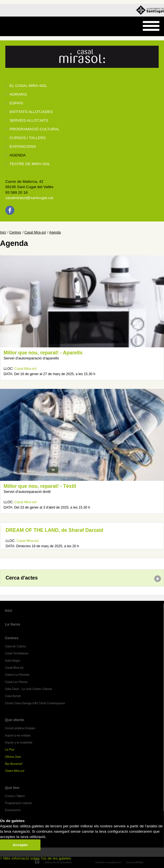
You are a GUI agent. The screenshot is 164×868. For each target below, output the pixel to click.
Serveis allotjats (29, 120)
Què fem (12, 788)
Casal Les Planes (16, 682)
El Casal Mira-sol (28, 86)
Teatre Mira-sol (15, 771)
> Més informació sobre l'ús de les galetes (36, 858)
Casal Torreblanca (17, 653)
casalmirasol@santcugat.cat (29, 198)
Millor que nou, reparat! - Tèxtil (40, 486)
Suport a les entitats (18, 736)
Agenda (18, 155)
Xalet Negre (13, 661)
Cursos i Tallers (15, 796)
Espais (16, 103)
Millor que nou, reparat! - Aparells (43, 353)
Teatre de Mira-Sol (30, 164)
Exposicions (23, 146)
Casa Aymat (13, 696)
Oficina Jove (13, 757)
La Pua (10, 750)
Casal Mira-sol (35, 232)
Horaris (18, 94)
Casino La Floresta (17, 675)
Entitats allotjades (31, 112)
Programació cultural (35, 129)
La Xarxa (13, 624)
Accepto (20, 845)
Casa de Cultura (16, 646)
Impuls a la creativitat (19, 743)
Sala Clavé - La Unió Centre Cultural (29, 689)
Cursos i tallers (28, 138)
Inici (3, 232)
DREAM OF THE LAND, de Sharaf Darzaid (54, 530)
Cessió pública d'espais (20, 728)
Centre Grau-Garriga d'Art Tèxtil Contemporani (35, 703)
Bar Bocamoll (14, 764)
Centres (15, 232)
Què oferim (15, 720)
